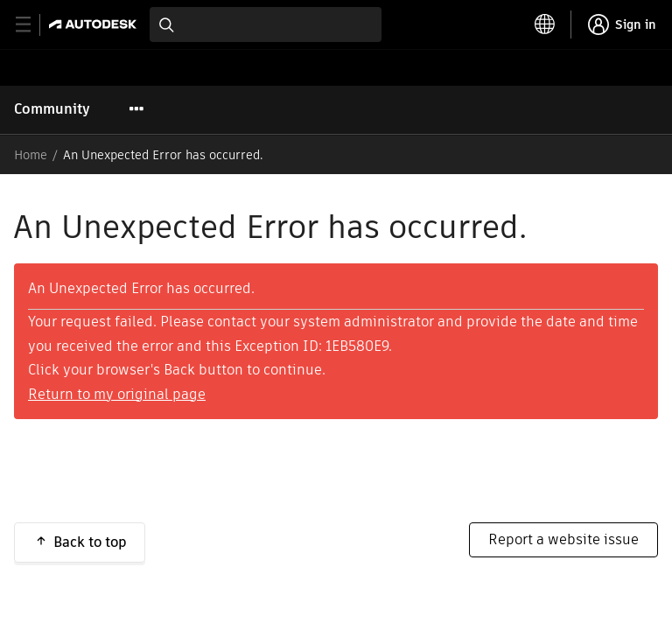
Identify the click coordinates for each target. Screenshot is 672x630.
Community (52, 109)
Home (31, 155)
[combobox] (266, 24)
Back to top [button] (90, 542)
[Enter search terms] (266, 24)
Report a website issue (563, 539)
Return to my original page (117, 394)
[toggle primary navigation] (33, 25)
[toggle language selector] (545, 24)
